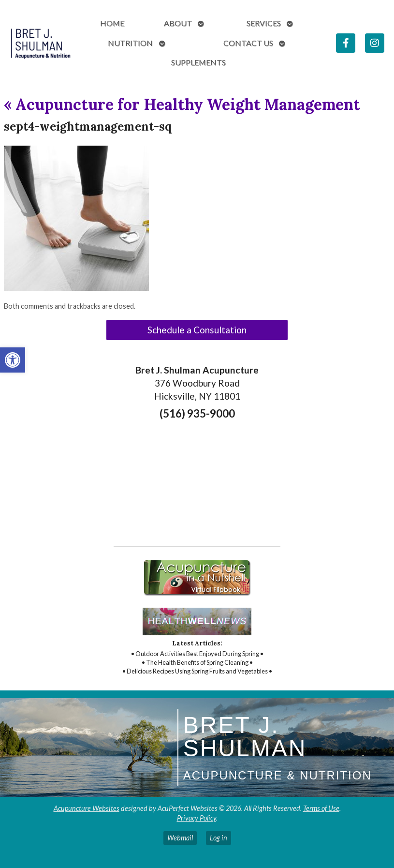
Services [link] (264, 23)
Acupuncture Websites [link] (87, 808)
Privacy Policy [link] (197, 818)
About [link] (178, 23)
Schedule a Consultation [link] (197, 330)
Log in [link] (219, 838)
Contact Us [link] (248, 43)
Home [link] (112, 23)
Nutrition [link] (130, 43)
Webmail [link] (180, 838)
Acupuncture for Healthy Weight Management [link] (182, 104)
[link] (13, 360)
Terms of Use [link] (321, 808)
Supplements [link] (198, 62)
